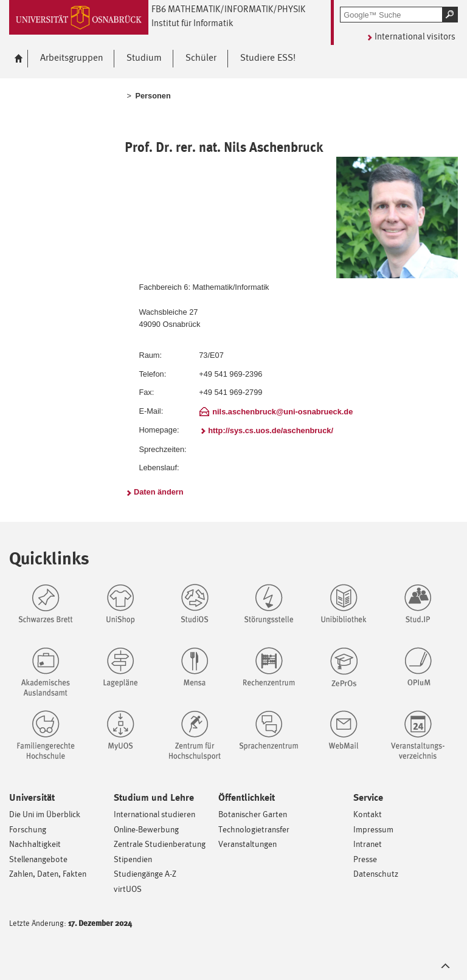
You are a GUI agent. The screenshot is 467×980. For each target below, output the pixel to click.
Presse (365, 859)
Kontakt (368, 814)
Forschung (28, 829)
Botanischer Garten (253, 814)
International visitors (415, 36)
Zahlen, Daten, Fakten (48, 873)
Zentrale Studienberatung (160, 844)
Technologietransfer (254, 829)
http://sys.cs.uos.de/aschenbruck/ (271, 430)
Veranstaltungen (247, 844)
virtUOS (128, 889)
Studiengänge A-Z (145, 873)
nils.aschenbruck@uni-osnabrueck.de (282, 412)
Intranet (368, 844)
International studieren (154, 814)
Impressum (373, 829)
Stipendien (133, 859)
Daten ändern (159, 492)
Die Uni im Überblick (45, 814)
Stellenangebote (38, 859)
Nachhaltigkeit (35, 844)
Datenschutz (376, 873)
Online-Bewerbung (146, 829)
